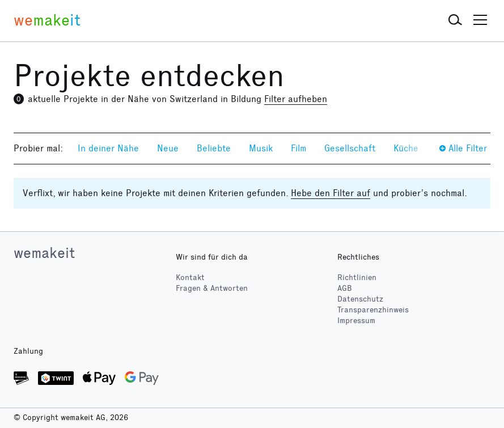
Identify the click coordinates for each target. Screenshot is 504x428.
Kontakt (190, 277)
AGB (345, 288)
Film (298, 148)
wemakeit (44, 253)
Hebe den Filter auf (331, 193)
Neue (168, 148)
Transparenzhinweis (373, 310)
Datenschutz (360, 299)
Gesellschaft (350, 148)
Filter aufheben (296, 99)
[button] (455, 20)
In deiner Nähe (108, 148)
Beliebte (214, 148)
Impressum (356, 321)
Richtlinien (357, 277)
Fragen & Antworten (212, 288)
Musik (261, 148)
